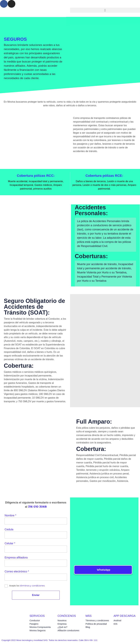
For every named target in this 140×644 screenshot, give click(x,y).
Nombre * (10, 515)
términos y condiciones (32, 587)
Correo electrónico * (17, 572)
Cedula (9, 530)
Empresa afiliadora (16, 558)
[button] (105, 10)
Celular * (10, 544)
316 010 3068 (37, 507)
